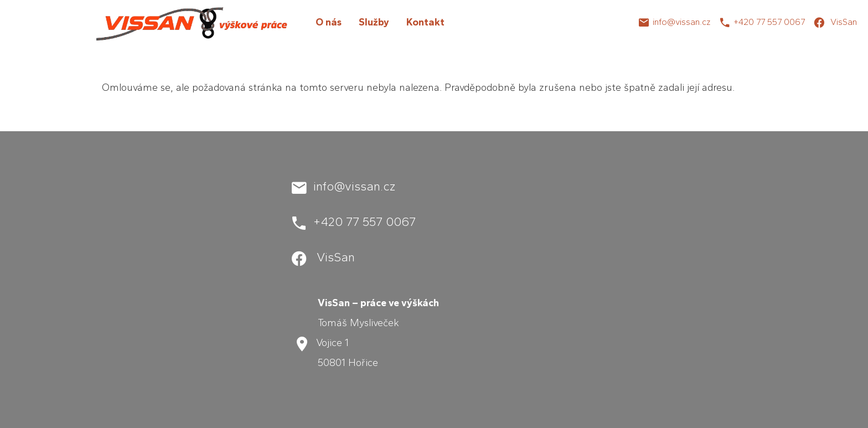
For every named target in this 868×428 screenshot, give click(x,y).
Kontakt (425, 22)
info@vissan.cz (681, 22)
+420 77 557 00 (764, 22)
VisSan (843, 22)
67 (800, 22)
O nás (329, 22)
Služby (374, 22)
